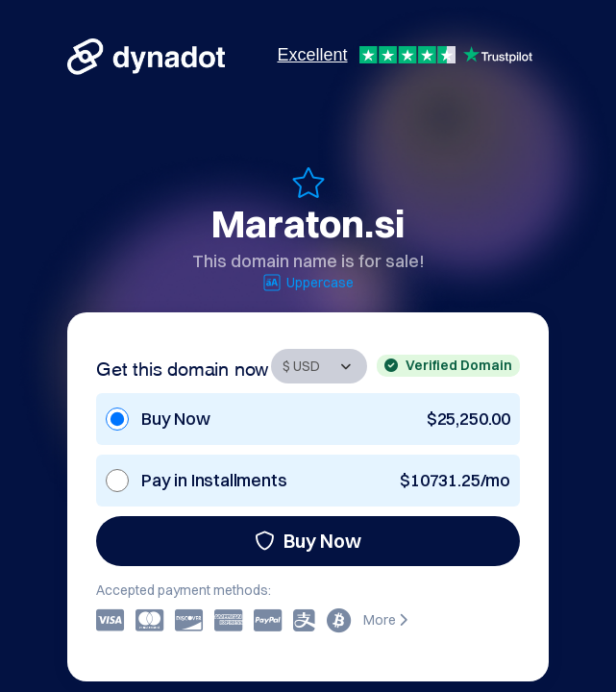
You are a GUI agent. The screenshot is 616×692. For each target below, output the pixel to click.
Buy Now (308, 541)
